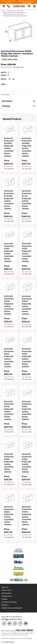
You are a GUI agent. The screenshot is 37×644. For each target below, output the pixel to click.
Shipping (6, 106)
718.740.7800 (24, 630)
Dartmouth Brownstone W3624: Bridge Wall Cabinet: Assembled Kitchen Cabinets (9, 515)
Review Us (5, 605)
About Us (5, 587)
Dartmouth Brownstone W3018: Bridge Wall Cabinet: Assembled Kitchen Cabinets (9, 305)
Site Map (27, 638)
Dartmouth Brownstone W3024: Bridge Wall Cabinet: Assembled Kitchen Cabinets (27, 305)
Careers (4, 599)
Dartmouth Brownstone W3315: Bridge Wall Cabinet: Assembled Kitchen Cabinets (27, 358)
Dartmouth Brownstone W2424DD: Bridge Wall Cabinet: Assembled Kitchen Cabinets (9, 200)
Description (7, 101)
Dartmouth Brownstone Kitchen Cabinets (14, 13)
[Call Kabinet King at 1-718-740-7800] (9, 6)
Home (3, 11)
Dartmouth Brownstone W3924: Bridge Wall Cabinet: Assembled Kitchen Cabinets (27, 515)
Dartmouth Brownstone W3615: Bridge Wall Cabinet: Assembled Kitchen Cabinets (9, 463)
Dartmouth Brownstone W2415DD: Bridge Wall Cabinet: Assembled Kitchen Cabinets (9, 147)
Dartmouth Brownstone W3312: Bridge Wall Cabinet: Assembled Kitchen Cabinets (9, 358)
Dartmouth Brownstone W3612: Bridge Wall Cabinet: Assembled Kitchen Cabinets (27, 410)
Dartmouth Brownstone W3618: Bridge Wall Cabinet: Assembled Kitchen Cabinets (27, 463)
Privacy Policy (7, 590)
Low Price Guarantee (9, 602)
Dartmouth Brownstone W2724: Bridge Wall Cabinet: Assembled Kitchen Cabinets (27, 200)
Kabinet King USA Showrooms (12, 608)
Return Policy (7, 593)
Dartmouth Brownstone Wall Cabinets (13, 14)
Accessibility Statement (8, 642)
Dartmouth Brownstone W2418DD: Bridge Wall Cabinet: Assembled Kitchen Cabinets (27, 147)
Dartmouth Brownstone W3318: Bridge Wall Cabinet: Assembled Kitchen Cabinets (9, 410)
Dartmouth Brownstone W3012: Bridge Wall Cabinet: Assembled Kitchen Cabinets (9, 252)
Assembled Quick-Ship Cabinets (15, 11)
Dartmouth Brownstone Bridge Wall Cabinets (15, 16)
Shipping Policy (7, 596)
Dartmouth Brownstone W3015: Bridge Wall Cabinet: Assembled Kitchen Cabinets (27, 252)
